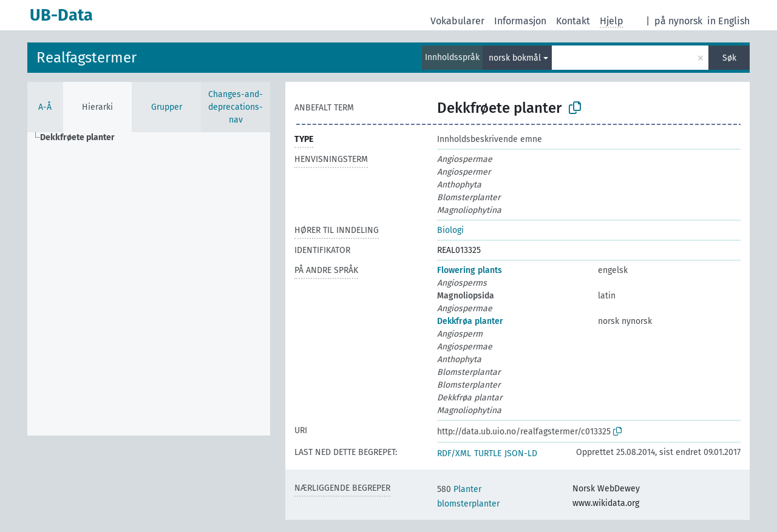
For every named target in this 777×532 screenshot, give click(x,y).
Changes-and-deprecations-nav (236, 107)
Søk (729, 58)
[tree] (149, 284)
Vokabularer (457, 21)
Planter (459, 489)
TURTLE (488, 453)
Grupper (167, 107)
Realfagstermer (87, 58)
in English (728, 21)
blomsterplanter (468, 504)
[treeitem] (83, 138)
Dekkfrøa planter (470, 321)
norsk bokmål (515, 58)
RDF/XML (454, 453)
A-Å (45, 107)
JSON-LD (521, 453)
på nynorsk (678, 21)
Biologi (450, 230)
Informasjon (520, 21)
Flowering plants (470, 270)
